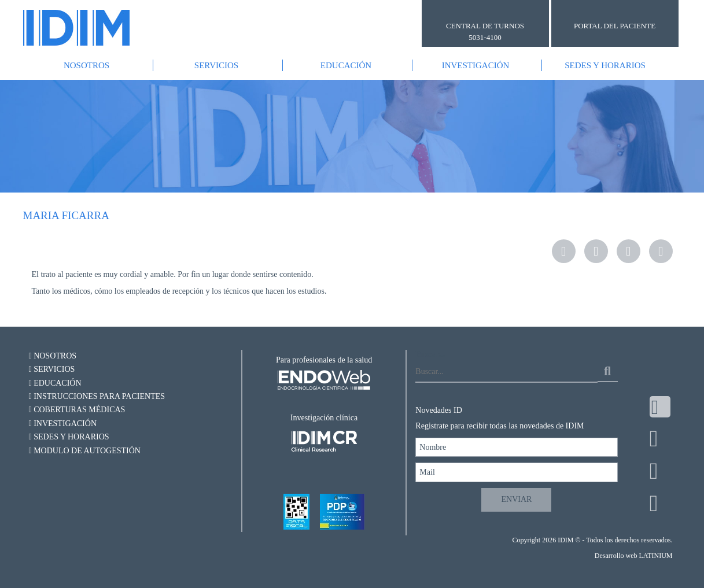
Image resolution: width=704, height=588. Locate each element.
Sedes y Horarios (605, 65)
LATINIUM (655, 556)
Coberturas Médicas (77, 410)
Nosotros (86, 65)
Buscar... (430, 354)
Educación (346, 65)
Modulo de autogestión (85, 451)
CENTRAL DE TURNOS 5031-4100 (485, 32)
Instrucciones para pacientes (97, 396)
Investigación (476, 65)
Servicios (216, 65)
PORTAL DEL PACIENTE (615, 26)
